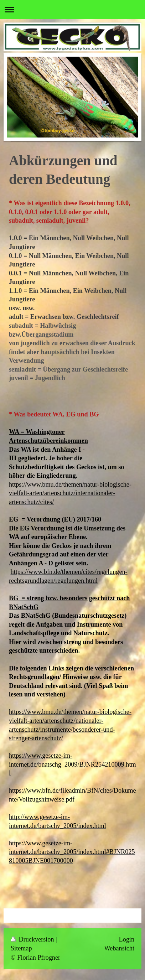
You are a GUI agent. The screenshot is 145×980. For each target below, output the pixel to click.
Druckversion (33, 939)
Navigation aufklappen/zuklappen (72, 9)
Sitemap (21, 948)
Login (127, 939)
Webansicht (119, 948)
